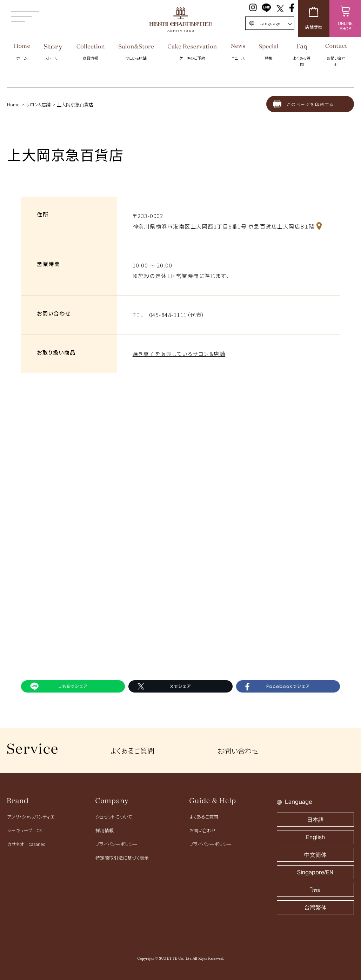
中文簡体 (315, 855)
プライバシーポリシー (116, 844)
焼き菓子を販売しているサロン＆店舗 (179, 354)
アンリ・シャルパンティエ (31, 817)
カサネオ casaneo (26, 844)
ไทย (315, 890)
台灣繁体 (315, 908)
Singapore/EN (315, 872)
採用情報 (105, 830)
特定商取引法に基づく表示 (122, 858)
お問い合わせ (238, 751)
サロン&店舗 (38, 104)
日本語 (315, 820)
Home (13, 104)
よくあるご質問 (132, 751)
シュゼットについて (114, 817)
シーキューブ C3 (24, 830)
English (315, 837)
